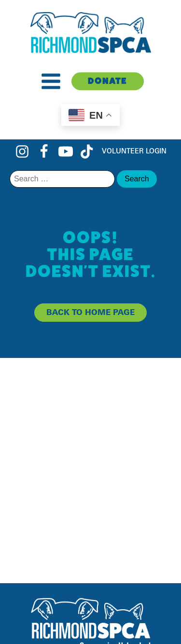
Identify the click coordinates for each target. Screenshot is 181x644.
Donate (107, 81)
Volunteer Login (134, 151)
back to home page (90, 312)
